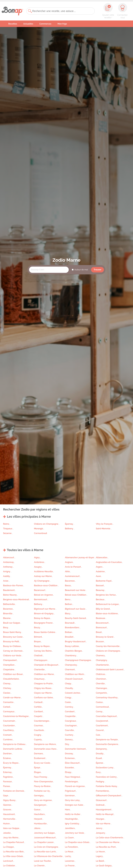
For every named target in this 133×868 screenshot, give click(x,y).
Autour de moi (81, 270)
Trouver (97, 270)
